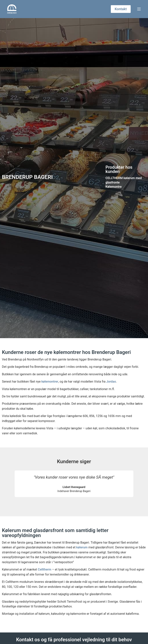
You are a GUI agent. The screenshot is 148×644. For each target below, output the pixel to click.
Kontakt (121, 9)
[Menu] (139, 9)
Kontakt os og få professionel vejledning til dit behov (74, 640)
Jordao (111, 382)
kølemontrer (50, 382)
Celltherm (45, 569)
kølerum (82, 547)
